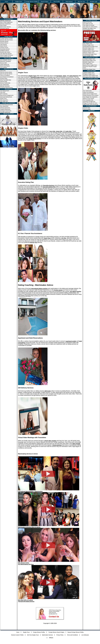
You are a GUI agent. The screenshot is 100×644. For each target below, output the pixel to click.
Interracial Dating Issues (6, 97)
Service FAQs (4, 81)
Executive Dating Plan (49, 187)
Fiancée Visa (33, 242)
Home (6, 2)
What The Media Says (6, 80)
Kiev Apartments (4, 106)
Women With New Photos (7, 40)
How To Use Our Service (6, 74)
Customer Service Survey (7, 88)
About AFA (3, 71)
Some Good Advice (5, 66)
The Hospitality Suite (88, 100)
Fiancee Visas (87, 108)
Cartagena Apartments (6, 111)
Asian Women (4, 46)
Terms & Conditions (5, 75)
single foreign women (35, 139)
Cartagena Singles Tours (89, 59)
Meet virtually (76, 444)
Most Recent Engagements (7, 95)
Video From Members (88, 92)
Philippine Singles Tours (89, 74)
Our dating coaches (76, 291)
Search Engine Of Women (7, 55)
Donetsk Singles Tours (89, 48)
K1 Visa (64, 238)
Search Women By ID (6, 57)
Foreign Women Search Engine (56, 632)
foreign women (58, 290)
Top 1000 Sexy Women (6, 54)
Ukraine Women (4, 43)
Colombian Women (5, 49)
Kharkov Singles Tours (89, 50)
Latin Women (4, 44)
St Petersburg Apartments (7, 105)
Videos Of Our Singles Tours (90, 94)
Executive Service (5, 28)
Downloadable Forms (88, 30)
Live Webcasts (85, 635)
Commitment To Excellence (7, 77)
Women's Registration (6, 24)
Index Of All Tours (88, 22)
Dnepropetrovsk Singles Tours (90, 47)
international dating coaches (39, 288)
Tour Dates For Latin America (90, 27)
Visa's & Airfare (87, 109)
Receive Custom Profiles (17, 635)
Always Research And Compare (91, 95)
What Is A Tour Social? (89, 98)
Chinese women (4, 47)
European (59, 76)
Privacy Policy (4, 78)
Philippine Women (5, 51)
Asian (64, 76)
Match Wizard (69, 2)
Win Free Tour (81, 2)
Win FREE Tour (4, 101)
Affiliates (51, 638)
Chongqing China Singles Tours (91, 77)
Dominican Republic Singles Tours (90, 67)
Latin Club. (69, 131)
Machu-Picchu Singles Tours (90, 65)
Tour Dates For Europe (89, 25)
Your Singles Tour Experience (90, 97)
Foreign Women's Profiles (7, 38)
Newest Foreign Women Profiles (76, 632)
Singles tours (54, 80)
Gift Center (48, 391)
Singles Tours (19, 2)
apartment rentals (71, 341)
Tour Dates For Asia (88, 24)
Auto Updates (4, 68)
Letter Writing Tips (5, 64)
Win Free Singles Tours (33, 635)
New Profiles (57, 2)
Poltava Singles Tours (88, 45)
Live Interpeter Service (6, 60)
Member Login (94, 2)
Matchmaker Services (6, 27)
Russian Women (4, 41)
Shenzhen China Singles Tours (91, 76)
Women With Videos (5, 52)
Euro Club (52, 131)
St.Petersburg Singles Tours (90, 54)
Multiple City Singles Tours (90, 28)
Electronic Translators (6, 61)
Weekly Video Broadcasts (91, 105)
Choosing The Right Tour (89, 101)
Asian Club (59, 131)
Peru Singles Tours (88, 64)
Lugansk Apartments (5, 109)
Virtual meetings (57, 445)
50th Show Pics (4, 100)
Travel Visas (47, 238)
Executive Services (49, 185)
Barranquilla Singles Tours (90, 60)
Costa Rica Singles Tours (89, 69)
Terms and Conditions (72, 635)
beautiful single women (38, 77)
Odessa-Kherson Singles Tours (91, 51)
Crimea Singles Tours (88, 56)
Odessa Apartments (5, 108)
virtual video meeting (50, 441)
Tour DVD (3, 92)
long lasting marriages (24, 296)
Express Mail (4, 63)
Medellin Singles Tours (89, 62)
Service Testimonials (5, 83)
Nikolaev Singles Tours (89, 53)
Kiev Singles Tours (88, 43)
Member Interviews (5, 86)
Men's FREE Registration (6, 22)
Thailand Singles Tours (89, 72)
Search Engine (45, 2)
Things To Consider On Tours (90, 103)
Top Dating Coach (5, 91)
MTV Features (4, 94)
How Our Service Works (6, 72)
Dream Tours (4, 98)
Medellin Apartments (5, 112)
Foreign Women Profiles (32, 2)
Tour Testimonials (5, 85)
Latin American (74, 76)
